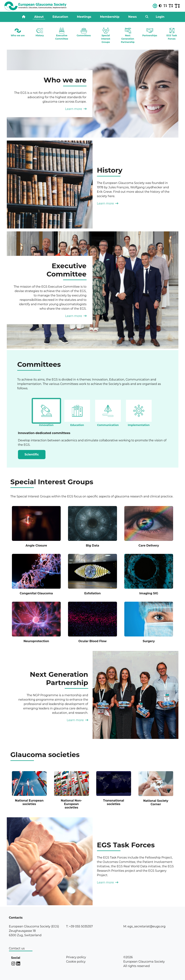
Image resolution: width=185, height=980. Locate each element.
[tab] (46, 411)
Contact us (17, 948)
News (132, 17)
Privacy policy (76, 957)
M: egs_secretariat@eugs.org (144, 926)
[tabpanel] (93, 441)
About (39, 17)
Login (160, 17)
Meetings (84, 17)
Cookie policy (76, 962)
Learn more (76, 109)
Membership (110, 17)
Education (60, 17)
